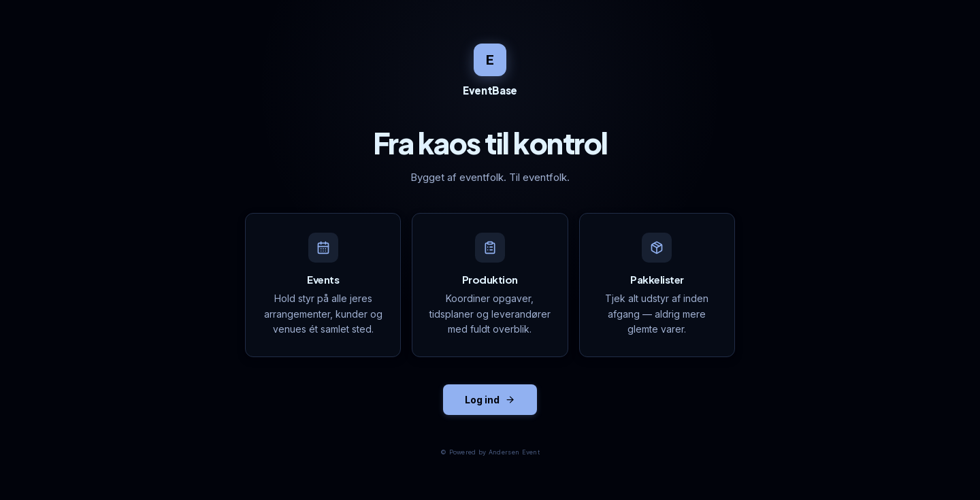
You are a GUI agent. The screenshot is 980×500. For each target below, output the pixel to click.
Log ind (490, 400)
